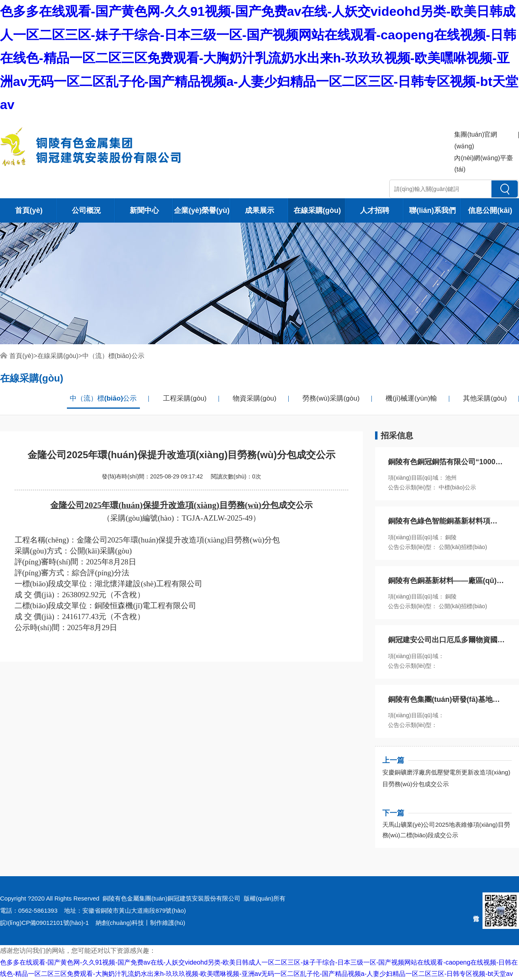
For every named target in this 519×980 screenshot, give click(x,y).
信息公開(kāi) (490, 210)
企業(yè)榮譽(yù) (202, 210)
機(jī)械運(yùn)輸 (411, 398)
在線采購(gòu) (317, 210)
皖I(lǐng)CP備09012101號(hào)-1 (44, 923)
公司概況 (86, 210)
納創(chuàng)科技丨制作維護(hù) (140, 923)
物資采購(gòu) (255, 398)
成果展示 (259, 210)
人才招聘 (375, 210)
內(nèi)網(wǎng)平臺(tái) (484, 164)
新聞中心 (144, 210)
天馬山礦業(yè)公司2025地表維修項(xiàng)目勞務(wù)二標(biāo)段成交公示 (446, 830)
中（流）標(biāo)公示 (113, 356)
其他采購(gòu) (485, 398)
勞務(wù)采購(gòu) (331, 398)
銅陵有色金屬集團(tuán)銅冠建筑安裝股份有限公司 (171, 898)
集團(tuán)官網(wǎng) (476, 140)
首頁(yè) (29, 210)
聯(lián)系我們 (432, 210)
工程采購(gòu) (185, 398)
